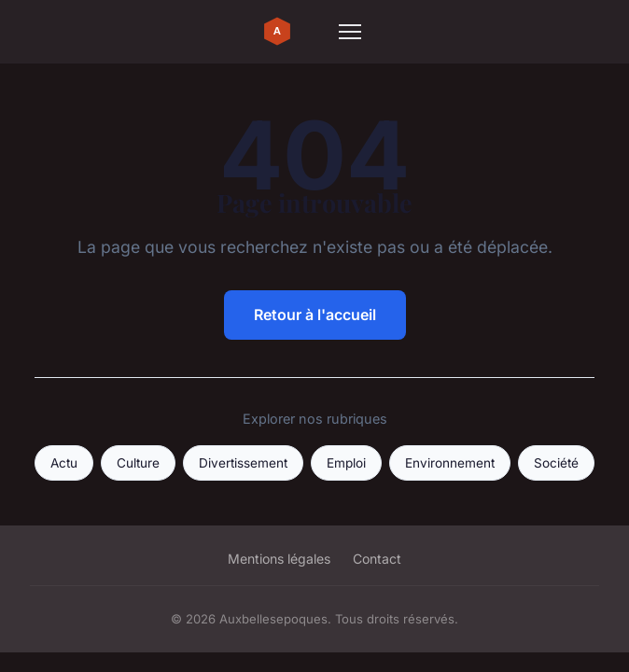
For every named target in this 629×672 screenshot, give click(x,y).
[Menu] (350, 32)
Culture (138, 463)
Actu (64, 463)
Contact (377, 559)
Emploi (346, 463)
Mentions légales (279, 559)
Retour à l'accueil (315, 315)
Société (556, 463)
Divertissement (243, 463)
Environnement (450, 463)
